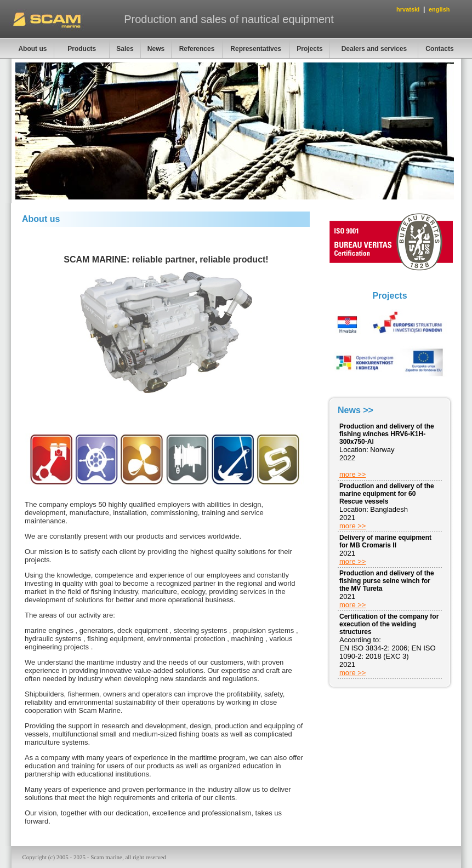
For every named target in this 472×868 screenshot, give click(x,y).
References (197, 49)
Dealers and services (374, 49)
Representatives (256, 49)
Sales (125, 49)
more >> (352, 474)
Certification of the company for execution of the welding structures (389, 624)
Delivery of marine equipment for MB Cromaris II (385, 541)
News (156, 49)
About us (32, 49)
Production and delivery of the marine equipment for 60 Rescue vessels (387, 494)
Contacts (439, 49)
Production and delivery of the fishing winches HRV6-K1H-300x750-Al (387, 434)
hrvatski (408, 9)
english (439, 9)
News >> (356, 410)
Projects (309, 49)
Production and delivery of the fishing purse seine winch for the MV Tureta (387, 581)
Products (82, 49)
